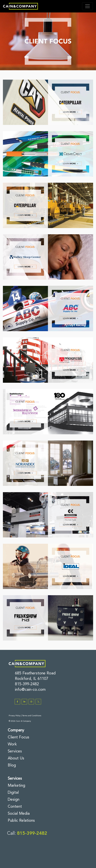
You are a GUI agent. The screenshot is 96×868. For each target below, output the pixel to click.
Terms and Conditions (32, 716)
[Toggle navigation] (87, 6)
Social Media (19, 814)
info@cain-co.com (30, 690)
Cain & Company (24, 721)
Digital (13, 793)
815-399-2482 (27, 684)
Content (15, 807)
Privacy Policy (15, 716)
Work (12, 744)
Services (15, 751)
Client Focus (18, 737)
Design (14, 800)
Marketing (16, 786)
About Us (16, 758)
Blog (12, 765)
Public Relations (21, 821)
